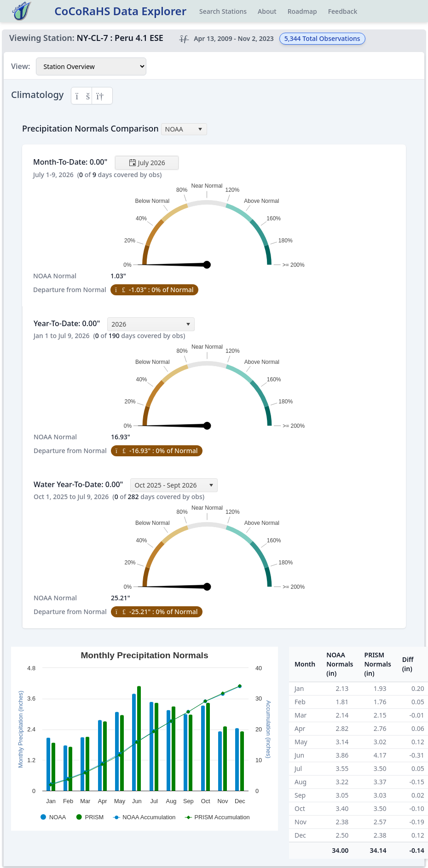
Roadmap (302, 11)
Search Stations (223, 11)
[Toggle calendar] (147, 163)
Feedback (343, 11)
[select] (200, 129)
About (267, 11)
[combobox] (184, 129)
